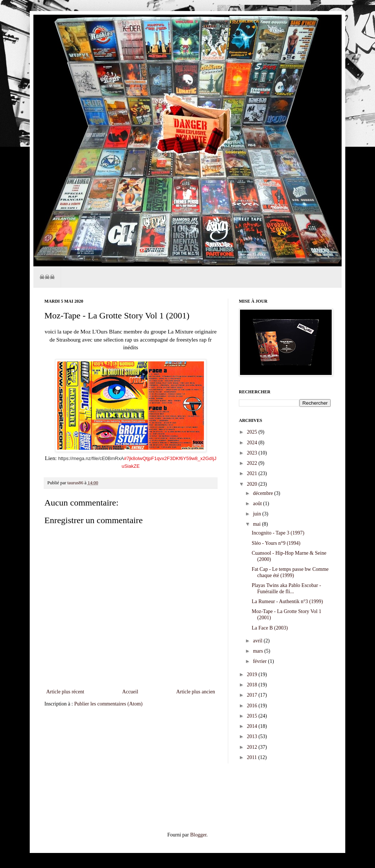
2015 (253, 716)
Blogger (198, 835)
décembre (263, 493)
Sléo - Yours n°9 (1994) (276, 543)
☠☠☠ (47, 277)
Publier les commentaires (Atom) (108, 704)
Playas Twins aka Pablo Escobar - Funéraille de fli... (286, 588)
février (260, 661)
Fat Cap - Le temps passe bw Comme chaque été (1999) (290, 572)
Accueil (130, 692)
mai (257, 524)
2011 (253, 757)
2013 (253, 736)
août (258, 504)
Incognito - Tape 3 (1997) (278, 533)
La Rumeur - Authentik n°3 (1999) (287, 601)
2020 (253, 484)
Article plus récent (65, 692)
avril (258, 641)
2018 (253, 685)
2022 (253, 463)
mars (259, 651)
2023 (253, 453)
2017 (253, 695)
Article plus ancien (196, 692)
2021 (253, 473)
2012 (253, 747)
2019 (253, 674)
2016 (253, 706)
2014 (253, 726)
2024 (253, 443)
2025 (253, 432)
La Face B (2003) (270, 628)
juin (257, 514)
